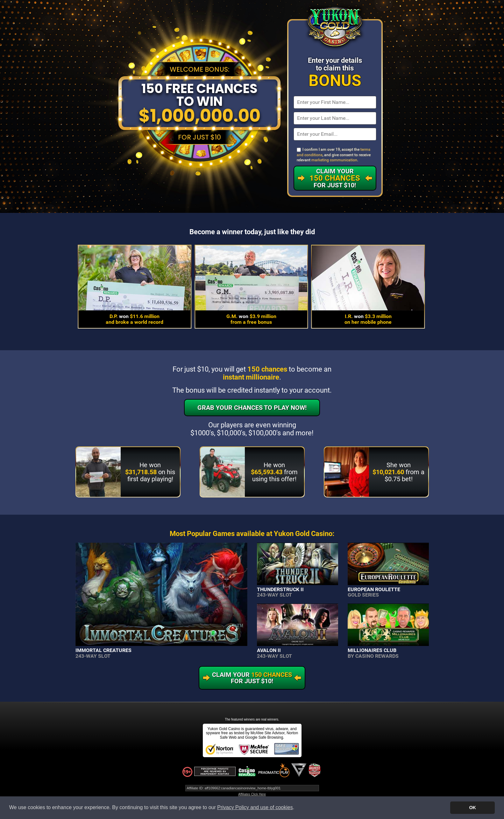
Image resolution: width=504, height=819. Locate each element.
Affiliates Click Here (252, 794)
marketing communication (334, 160)
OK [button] (472, 808)
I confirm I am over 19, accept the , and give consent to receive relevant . (334, 155)
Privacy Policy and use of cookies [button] (255, 807)
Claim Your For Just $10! (335, 178)
